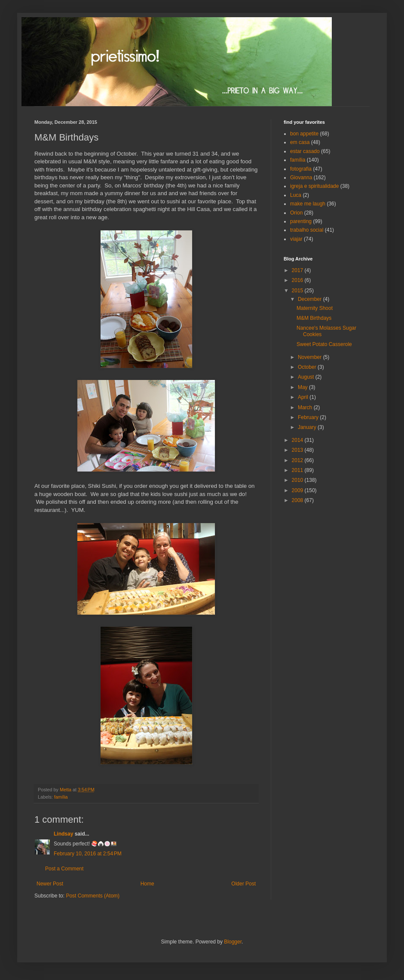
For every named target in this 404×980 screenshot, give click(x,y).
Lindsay (63, 834)
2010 (298, 480)
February (309, 417)
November (311, 357)
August (307, 377)
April (304, 397)
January (308, 427)
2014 (298, 440)
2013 (298, 450)
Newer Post (50, 884)
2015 (298, 291)
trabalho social (307, 230)
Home (147, 884)
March (306, 407)
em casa (300, 142)
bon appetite (304, 134)
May (303, 387)
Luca (296, 195)
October (308, 367)
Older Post (243, 884)
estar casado (305, 151)
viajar (296, 239)
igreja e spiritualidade (314, 186)
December (311, 299)
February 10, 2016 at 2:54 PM (88, 854)
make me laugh (308, 204)
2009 (298, 490)
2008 (298, 500)
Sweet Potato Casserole (324, 344)
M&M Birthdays (314, 318)
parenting (301, 221)
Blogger (233, 942)
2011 (298, 470)
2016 (298, 280)
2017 (298, 270)
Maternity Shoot (315, 308)
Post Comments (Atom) (93, 896)
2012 (298, 460)
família (61, 797)
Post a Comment (64, 869)
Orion (296, 213)
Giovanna (301, 178)
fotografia (301, 169)
